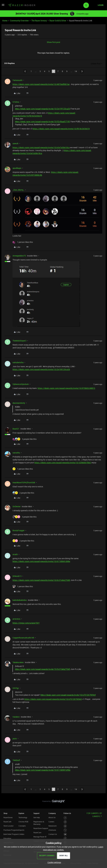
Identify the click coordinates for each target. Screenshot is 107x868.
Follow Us (67, 813)
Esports (21, 830)
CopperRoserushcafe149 (23, 638)
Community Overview (19, 21)
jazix (15, 739)
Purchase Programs (11, 830)
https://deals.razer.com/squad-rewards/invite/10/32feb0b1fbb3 (63, 463)
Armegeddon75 (19, 256)
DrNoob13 (17, 576)
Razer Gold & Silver (58, 21)
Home (5, 21)
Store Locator (8, 826)
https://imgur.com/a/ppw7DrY (26, 623)
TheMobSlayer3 (19, 341)
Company (52, 813)
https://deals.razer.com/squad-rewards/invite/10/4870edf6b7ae (41, 84)
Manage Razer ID (40, 837)
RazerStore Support (41, 828)
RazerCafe (7, 822)
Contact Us (53, 834)
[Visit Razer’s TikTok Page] (65, 838)
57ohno (16, 102)
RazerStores (8, 817)
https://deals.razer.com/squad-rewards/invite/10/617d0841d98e (41, 561)
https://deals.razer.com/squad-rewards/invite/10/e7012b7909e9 (68, 695)
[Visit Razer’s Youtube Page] (65, 834)
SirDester (17, 506)
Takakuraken (18, 662)
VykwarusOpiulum (21, 384)
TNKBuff (16, 760)
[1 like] (23, 242)
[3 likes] (25, 439)
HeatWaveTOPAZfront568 (24, 482)
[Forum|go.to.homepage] (22, 5)
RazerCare (37, 832)
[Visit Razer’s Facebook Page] (65, 818)
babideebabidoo (20, 600)
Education (7, 838)
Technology (23, 817)
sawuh (15, 143)
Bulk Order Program (11, 834)
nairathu (16, 453)
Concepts (22, 826)
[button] (3, 6)
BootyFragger (19, 530)
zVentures (52, 830)
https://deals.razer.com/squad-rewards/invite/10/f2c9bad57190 (42, 122)
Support (36, 813)
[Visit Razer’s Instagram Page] (65, 822)
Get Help (37, 817)
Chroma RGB (23, 822)
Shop (5, 813)
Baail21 (16, 429)
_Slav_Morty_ (18, 190)
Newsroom (53, 826)
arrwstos (16, 619)
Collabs (21, 834)
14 (76, 71)
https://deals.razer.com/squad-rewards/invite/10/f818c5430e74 (61, 129)
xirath (15, 554)
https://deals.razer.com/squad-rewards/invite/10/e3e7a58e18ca (41, 147)
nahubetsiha (18, 362)
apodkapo (17, 168)
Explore (21, 813)
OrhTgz (16, 688)
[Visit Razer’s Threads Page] (65, 826)
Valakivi (16, 717)
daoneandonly (19, 403)
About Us (52, 817)
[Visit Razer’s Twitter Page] (65, 830)
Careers (51, 822)
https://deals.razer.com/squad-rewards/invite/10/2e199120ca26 (43, 109)
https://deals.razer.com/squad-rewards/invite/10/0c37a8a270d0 (41, 580)
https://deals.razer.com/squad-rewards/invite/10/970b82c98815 (66, 388)
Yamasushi (17, 80)
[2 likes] (23, 493)
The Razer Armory (39, 21)
